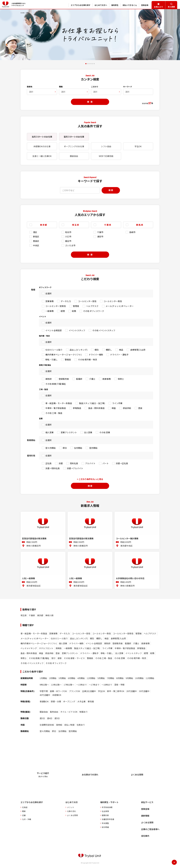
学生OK (138, 146)
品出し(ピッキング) (79, 350)
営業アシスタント (69, 432)
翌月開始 (93, 448)
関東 (24, 811)
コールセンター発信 (113, 301)
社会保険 (105, 811)
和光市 (68, 232)
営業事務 (49, 301)
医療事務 (107, 379)
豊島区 (36, 241)
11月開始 (150, 678)
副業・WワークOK (58, 691)
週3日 (42, 718)
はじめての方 (72, 802)
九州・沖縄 (27, 819)
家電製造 (77, 408)
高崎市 (132, 232)
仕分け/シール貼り (54, 350)
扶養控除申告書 (108, 819)
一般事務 (49, 311)
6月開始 (72, 678)
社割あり (81, 725)
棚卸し (109, 350)
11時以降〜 (56, 685)
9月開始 (129, 678)
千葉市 (100, 232)
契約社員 (74, 463)
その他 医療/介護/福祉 (56, 384)
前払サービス (147, 802)
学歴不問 (44, 691)
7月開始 (110, 678)
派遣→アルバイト (75, 468)
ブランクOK (74, 691)
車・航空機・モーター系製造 (59, 403)
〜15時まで (82, 685)
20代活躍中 (132, 691)
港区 (35, 232)
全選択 (48, 293)
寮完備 (91, 701)
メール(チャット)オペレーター (120, 306)
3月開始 (62, 678)
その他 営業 (105, 432)
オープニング (69, 701)
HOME (23, 13)
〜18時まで (107, 685)
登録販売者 (64, 379)
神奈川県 (49, 615)
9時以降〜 (44, 685)
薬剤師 (48, 379)
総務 (74, 311)
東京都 (40, 615)
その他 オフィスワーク (94, 311)
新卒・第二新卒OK (116, 691)
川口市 (68, 236)
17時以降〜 (69, 685)
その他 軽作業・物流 (87, 360)
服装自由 (74, 156)
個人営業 (49, 432)
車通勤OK (44, 701)
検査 (114, 408)
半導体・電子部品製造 (56, 408)
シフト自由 (106, 146)
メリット (71, 807)
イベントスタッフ (77, 330)
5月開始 (101, 678)
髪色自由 (54, 712)
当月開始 (78, 448)
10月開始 (139, 678)
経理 (63, 311)
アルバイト (90, 463)
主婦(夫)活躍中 (89, 691)
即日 (65, 448)
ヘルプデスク (92, 306)
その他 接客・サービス (74, 658)
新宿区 (36, 236)
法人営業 (88, 432)
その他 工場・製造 (54, 413)
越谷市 (68, 241)
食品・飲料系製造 (96, 408)
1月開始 (43, 678)
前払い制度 (69, 725)
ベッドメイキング (29, 648)
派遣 (61, 463)
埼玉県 (24, 615)
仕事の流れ (72, 811)
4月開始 (81, 678)
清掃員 (59, 648)
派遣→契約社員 (53, 468)
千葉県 (32, 615)
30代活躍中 (144, 691)
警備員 (68, 360)
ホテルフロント (46, 648)
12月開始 (91, 678)
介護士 (92, 379)
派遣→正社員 (122, 463)
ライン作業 (117, 403)
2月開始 (53, 678)
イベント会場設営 (54, 330)
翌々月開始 (50, 448)
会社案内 (145, 836)
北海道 (25, 807)
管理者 (76, 306)
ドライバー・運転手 (119, 355)
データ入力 (66, 301)
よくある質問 (72, 815)
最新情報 (145, 816)
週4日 (50, 718)
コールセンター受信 (87, 301)
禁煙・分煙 (56, 701)
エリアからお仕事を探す (32, 802)
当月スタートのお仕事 (42, 137)
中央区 (36, 245)
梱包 (97, 350)
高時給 (59, 725)
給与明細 (105, 827)
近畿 (24, 815)
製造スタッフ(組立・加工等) (92, 403)
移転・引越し (52, 360)
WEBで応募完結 (106, 156)
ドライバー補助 (96, 355)
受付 (53, 658)
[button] (86, 64)
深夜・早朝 (119, 685)
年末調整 (105, 823)
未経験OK (57, 695)
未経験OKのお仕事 (42, 146)
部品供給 (127, 408)
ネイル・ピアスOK (69, 712)
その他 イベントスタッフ (104, 330)
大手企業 (81, 701)
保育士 (121, 379)
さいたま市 (70, 245)
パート (106, 463)
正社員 (48, 463)
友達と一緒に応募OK (42, 156)
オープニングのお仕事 (74, 146)
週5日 (57, 718)
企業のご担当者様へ (150, 829)
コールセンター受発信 (56, 306)
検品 (121, 350)
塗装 (140, 408)
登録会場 (145, 809)
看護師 (79, 379)
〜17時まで (94, 685)
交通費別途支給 (47, 725)
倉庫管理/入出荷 (138, 350)
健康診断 (105, 815)
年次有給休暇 (107, 807)
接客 (60, 658)
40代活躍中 (45, 695)
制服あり (84, 712)
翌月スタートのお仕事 (74, 137)
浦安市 (100, 236)
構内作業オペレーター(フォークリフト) (63, 355)
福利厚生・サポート (109, 802)
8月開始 (120, 678)
